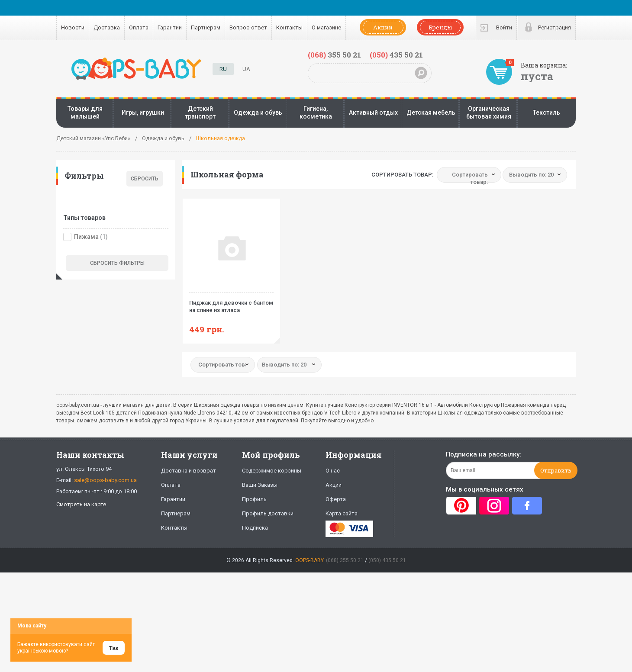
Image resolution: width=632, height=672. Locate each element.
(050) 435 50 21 (387, 560)
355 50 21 (334, 55)
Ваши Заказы (260, 485)
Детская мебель (431, 113)
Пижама (86, 237)
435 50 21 (396, 55)
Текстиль (547, 113)
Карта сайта (342, 513)
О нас (333, 471)
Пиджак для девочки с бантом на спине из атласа (231, 303)
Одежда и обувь (258, 113)
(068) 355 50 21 (345, 560)
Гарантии (170, 27)
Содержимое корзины (272, 471)
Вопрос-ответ (248, 27)
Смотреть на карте (81, 504)
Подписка (255, 528)
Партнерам (206, 27)
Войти (504, 27)
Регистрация (555, 27)
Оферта (336, 499)
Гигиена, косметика (316, 113)
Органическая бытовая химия (489, 113)
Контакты (289, 27)
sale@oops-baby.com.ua (105, 480)
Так (114, 648)
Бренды (440, 27)
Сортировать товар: (402, 175)
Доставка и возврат (189, 471)
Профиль (254, 499)
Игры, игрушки (143, 113)
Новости (73, 27)
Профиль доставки (268, 513)
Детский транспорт (200, 113)
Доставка (107, 27)
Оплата (139, 27)
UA (246, 69)
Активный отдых (373, 113)
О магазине (326, 27)
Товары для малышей (85, 113)
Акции (383, 27)
